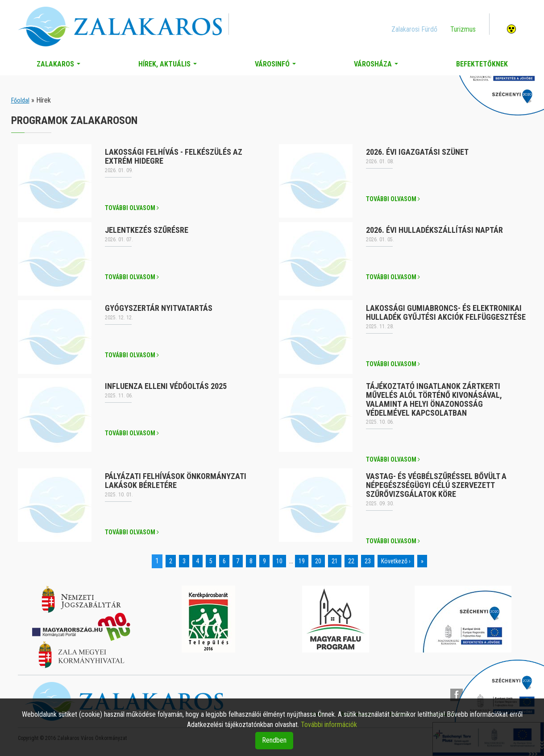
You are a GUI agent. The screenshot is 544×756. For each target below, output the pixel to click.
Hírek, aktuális (169, 66)
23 (368, 561)
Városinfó (277, 66)
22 (351, 561)
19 (302, 561)
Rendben (274, 740)
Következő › (396, 561)
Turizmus (463, 29)
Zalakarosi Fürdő (414, 29)
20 (318, 561)
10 (279, 561)
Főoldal (20, 100)
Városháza (378, 66)
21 (335, 561)
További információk (329, 725)
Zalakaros (60, 66)
